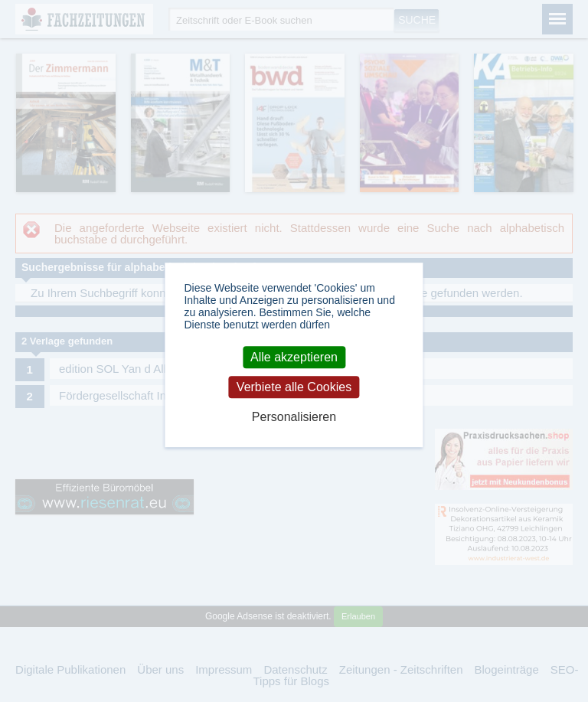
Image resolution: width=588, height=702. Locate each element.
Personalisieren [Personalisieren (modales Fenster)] (294, 417)
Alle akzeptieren (294, 357)
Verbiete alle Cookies (294, 387)
